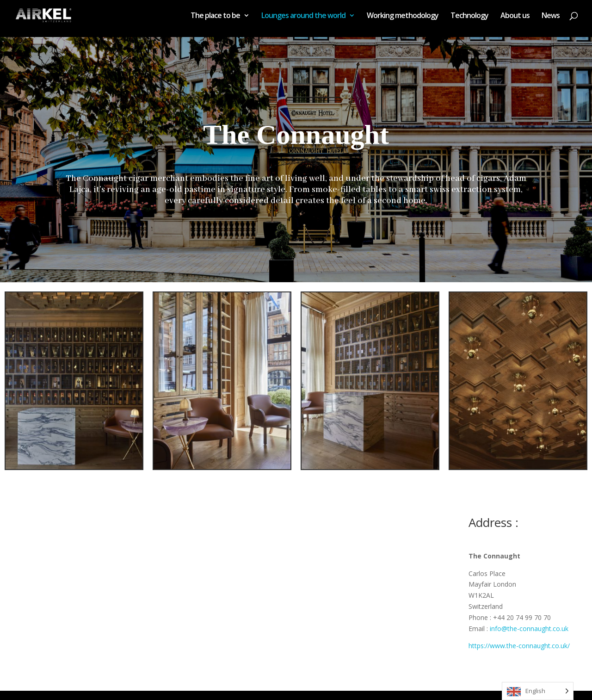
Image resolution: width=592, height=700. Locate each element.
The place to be (215, 16)
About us (515, 16)
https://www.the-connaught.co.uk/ (519, 646)
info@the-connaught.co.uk (529, 629)
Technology (469, 16)
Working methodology (403, 16)
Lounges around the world (303, 16)
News (551, 16)
